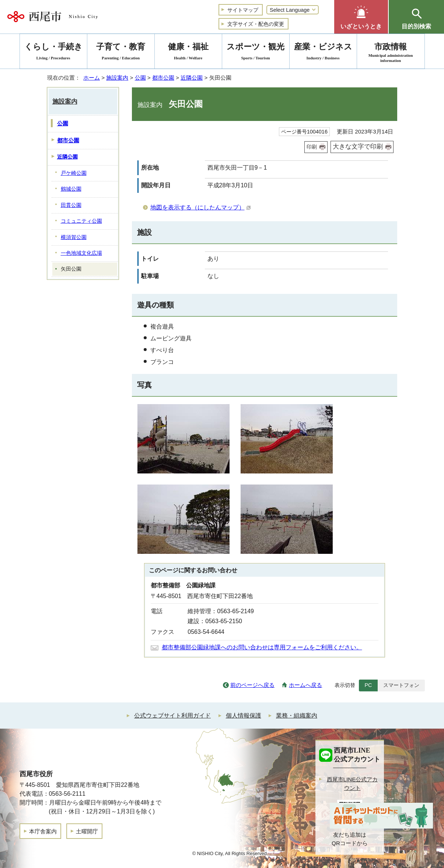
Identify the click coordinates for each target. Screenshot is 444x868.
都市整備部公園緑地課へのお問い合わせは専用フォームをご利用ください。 (262, 647)
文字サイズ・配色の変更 (256, 24)
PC (368, 685)
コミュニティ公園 (81, 221)
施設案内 (117, 78)
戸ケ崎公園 (74, 173)
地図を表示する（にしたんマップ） (201, 207)
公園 (140, 78)
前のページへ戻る (252, 685)
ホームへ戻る (305, 685)
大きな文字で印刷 (358, 147)
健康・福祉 (188, 53)
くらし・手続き (53, 53)
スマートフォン (401, 685)
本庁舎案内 (43, 831)
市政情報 (391, 53)
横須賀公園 (74, 237)
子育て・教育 (121, 53)
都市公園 (163, 78)
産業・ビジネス (323, 53)
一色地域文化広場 (81, 253)
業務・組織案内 (297, 716)
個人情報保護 (244, 716)
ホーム (92, 78)
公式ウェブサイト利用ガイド (172, 716)
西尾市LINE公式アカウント (352, 784)
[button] (361, 17)
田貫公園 (71, 205)
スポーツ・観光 (256, 53)
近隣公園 (192, 78)
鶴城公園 (71, 189)
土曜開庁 (87, 831)
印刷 (312, 147)
